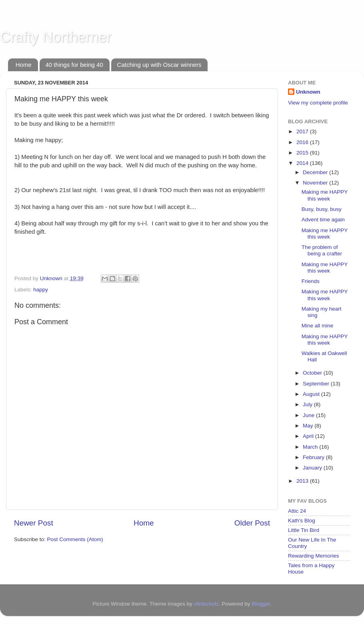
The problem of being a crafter (322, 250)
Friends (311, 281)
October (313, 373)
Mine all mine (318, 326)
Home (24, 65)
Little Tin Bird (304, 530)
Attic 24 (297, 511)
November (316, 183)
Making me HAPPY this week (325, 195)
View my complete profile (318, 103)
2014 (303, 163)
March (311, 447)
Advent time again (323, 220)
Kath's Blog (302, 521)
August (312, 394)
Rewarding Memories (314, 556)
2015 (303, 153)
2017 (303, 131)
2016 (303, 142)
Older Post (252, 523)
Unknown (308, 92)
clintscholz (206, 604)
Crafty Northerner (56, 37)
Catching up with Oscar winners (159, 65)
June (309, 415)
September (317, 384)
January (313, 468)
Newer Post (34, 523)
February (314, 457)
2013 (303, 481)
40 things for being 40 (74, 65)
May (309, 426)
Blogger (261, 604)
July (308, 404)
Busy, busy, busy (322, 209)
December (316, 172)
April (309, 436)
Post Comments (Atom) (75, 539)
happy (41, 290)
